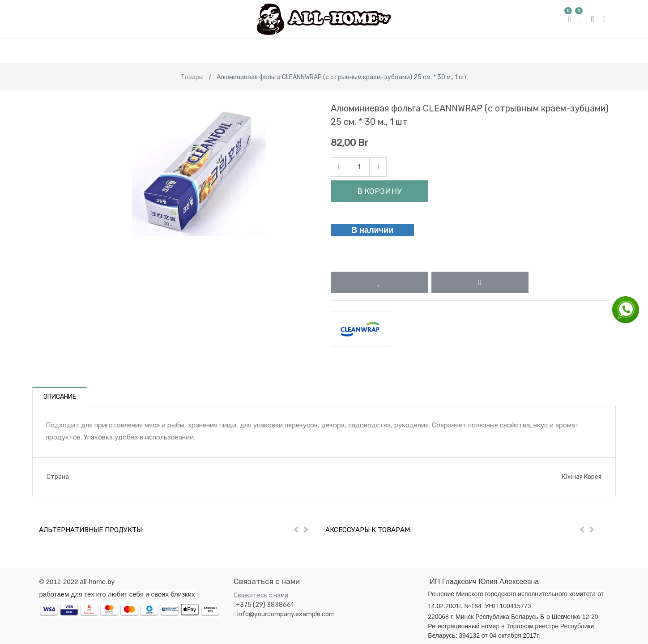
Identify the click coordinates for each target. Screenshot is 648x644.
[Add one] (378, 167)
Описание (60, 397)
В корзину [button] (379, 191)
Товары (192, 77)
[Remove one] (339, 167)
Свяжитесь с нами (261, 595)
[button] (379, 282)
